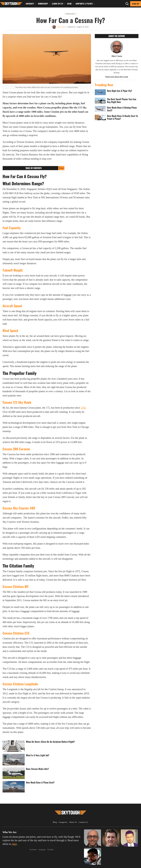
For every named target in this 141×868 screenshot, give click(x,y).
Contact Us (84, 822)
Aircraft (30, 4)
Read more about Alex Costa (117, 77)
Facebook (33, 850)
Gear (69, 4)
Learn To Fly (58, 4)
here (15, 844)
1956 (83, 408)
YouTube (51, 850)
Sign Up (136, 4)
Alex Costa (61, 27)
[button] (11, 3)
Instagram (42, 850)
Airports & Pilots (84, 4)
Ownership (43, 4)
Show (61, 168)
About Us (73, 822)
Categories (63, 822)
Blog (55, 822)
